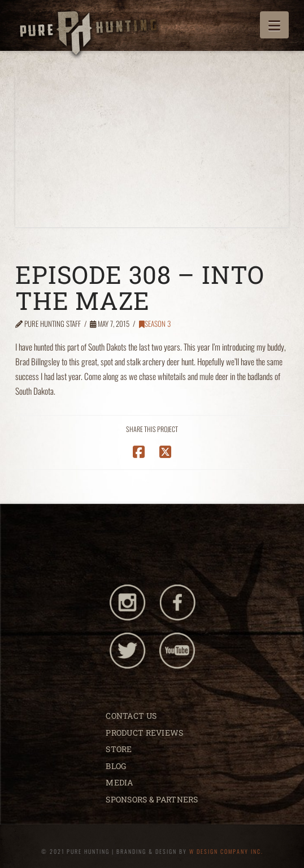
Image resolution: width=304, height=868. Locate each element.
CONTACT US (131, 716)
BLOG (116, 766)
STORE (119, 749)
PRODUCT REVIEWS (144, 733)
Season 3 (155, 323)
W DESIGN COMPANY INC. (226, 851)
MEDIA (119, 782)
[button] (274, 25)
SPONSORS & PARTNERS (152, 799)
